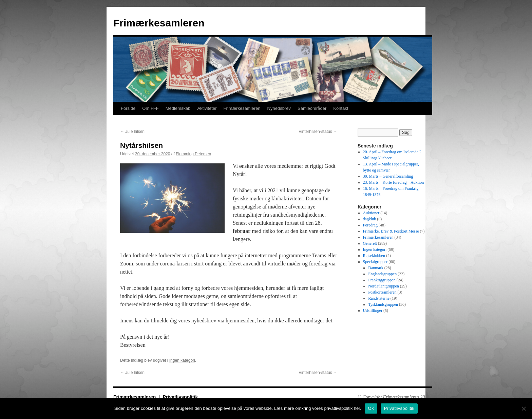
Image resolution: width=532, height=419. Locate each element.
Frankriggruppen (382, 280)
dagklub (370, 219)
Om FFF (150, 108)
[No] (524, 408)
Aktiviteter (207, 108)
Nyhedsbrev (279, 108)
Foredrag (370, 225)
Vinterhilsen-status (318, 132)
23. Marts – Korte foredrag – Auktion (394, 182)
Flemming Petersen (193, 154)
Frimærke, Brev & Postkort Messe (391, 231)
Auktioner (371, 213)
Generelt (370, 243)
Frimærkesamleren (159, 23)
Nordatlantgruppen (384, 286)
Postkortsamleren (382, 292)
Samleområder (312, 108)
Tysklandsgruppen (383, 304)
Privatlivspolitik (180, 397)
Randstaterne (379, 298)
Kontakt (341, 108)
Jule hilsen (132, 132)
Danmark (376, 268)
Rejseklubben (374, 256)
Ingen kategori (182, 360)
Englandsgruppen (382, 274)
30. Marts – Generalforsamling (388, 176)
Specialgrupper (375, 262)
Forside (128, 108)
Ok (371, 408)
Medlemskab (178, 108)
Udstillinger (373, 311)
